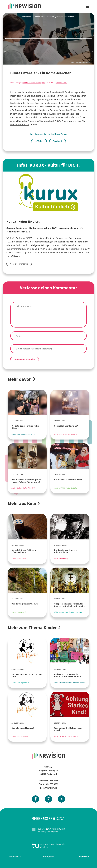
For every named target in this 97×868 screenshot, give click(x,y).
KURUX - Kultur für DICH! (32, 83)
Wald (62, 92)
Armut (73, 96)
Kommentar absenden (25, 359)
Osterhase (39, 134)
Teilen (39, 141)
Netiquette (49, 857)
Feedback (57, 141)
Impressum (84, 857)
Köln (44, 83)
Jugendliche (82, 242)
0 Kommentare (61, 83)
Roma (58, 134)
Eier (45, 134)
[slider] (48, 39)
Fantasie (64, 134)
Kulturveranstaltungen (18, 249)
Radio (49, 238)
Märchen (26, 110)
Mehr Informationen (19, 264)
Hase (32, 134)
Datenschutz (14, 857)
